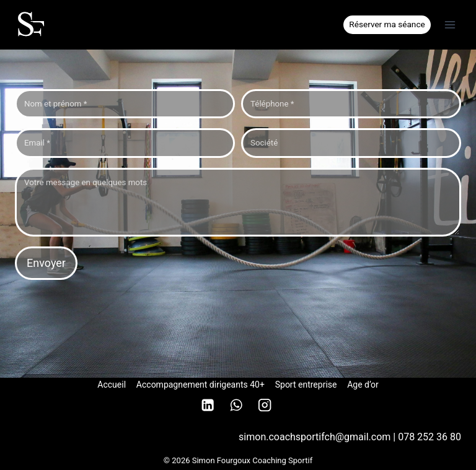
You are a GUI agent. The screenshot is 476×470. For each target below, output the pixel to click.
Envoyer (46, 263)
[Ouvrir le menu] (450, 24)
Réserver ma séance (387, 24)
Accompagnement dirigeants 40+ (201, 385)
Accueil (112, 385)
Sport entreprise (306, 385)
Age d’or (363, 385)
